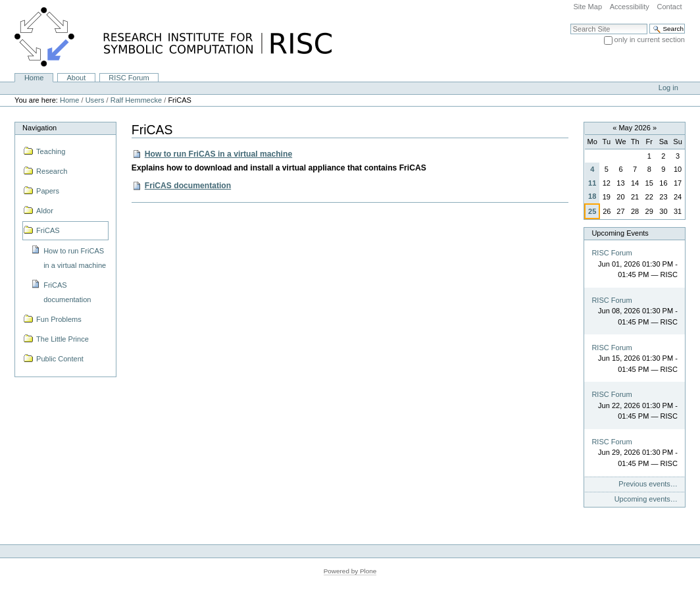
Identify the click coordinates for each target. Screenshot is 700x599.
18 (592, 196)
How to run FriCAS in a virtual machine (218, 154)
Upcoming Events (620, 233)
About (76, 78)
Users (95, 100)
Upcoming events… (646, 499)
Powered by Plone (350, 571)
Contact (669, 7)
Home (34, 78)
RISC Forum (129, 78)
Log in (668, 88)
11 (592, 183)
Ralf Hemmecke (136, 100)
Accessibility (630, 7)
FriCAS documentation (188, 186)
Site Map (587, 7)
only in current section (650, 39)
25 (592, 211)
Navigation (39, 128)
